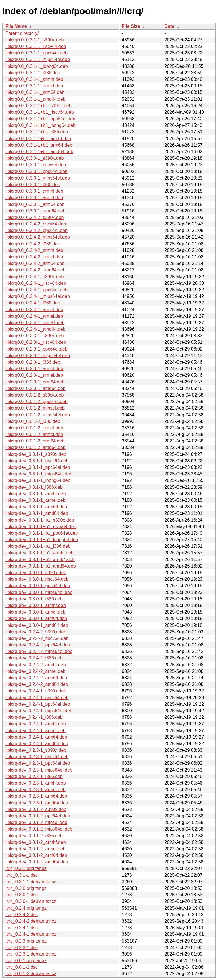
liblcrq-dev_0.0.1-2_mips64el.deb (39, 829)
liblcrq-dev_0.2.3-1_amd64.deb (37, 803)
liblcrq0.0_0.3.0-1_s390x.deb (34, 158)
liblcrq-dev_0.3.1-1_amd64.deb (37, 513)
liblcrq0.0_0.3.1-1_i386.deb (33, 73)
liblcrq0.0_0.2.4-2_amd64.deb (35, 270)
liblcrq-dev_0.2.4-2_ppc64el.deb (38, 645)
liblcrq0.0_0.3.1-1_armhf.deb (34, 79)
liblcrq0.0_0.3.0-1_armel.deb (34, 198)
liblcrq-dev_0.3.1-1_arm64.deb (36, 507)
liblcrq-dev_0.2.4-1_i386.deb (34, 717)
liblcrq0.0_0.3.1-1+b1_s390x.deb (38, 106)
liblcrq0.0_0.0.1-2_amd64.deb (35, 447)
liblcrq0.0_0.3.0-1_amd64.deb (35, 211)
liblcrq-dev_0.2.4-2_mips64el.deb (39, 651)
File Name (16, 26)
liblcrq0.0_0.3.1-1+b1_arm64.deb (39, 145)
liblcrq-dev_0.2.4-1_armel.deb (35, 731)
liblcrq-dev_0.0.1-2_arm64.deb (36, 855)
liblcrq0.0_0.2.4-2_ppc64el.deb (36, 230)
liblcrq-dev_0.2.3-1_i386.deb (34, 776)
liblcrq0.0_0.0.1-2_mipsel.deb (35, 408)
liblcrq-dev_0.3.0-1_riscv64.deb (37, 579)
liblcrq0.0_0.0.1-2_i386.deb (33, 421)
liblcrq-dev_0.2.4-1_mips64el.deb (39, 711)
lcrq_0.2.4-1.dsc (22, 928)
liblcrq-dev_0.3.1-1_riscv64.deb (37, 461)
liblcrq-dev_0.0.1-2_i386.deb (34, 836)
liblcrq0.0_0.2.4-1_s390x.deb (34, 277)
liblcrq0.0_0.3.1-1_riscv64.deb (36, 46)
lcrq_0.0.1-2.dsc (22, 967)
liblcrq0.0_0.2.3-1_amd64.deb (35, 388)
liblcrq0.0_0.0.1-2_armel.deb (34, 434)
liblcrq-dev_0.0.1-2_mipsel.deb (36, 822)
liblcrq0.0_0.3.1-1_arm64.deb (35, 92)
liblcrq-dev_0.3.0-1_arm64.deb (36, 618)
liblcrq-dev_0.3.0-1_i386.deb (34, 599)
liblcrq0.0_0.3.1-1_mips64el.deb (38, 59)
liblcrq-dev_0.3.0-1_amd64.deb (37, 625)
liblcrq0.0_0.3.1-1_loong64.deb (37, 66)
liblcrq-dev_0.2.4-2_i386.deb (34, 658)
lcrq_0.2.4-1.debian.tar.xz (31, 934)
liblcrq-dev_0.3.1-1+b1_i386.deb (38, 546)
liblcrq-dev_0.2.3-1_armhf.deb (36, 783)
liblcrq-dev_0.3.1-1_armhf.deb (36, 494)
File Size (131, 26)
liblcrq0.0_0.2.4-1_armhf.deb (34, 310)
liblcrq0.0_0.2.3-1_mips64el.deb (38, 356)
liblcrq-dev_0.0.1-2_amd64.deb (37, 862)
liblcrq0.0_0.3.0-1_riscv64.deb (36, 165)
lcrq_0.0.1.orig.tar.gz (26, 961)
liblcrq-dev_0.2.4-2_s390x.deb (36, 632)
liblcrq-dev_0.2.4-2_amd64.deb (37, 684)
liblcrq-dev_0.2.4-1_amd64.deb (37, 744)
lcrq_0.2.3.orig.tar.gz (26, 941)
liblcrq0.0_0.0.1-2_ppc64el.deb (36, 402)
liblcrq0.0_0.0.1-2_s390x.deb (34, 395)
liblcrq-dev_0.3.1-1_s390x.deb (36, 454)
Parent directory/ (22, 33)
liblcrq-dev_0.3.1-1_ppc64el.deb (38, 467)
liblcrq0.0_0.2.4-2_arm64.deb (35, 263)
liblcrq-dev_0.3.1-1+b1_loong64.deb (42, 540)
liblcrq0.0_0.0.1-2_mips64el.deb (38, 415)
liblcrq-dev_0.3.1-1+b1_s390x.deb (40, 520)
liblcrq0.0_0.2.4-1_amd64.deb (35, 329)
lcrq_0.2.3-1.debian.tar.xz (31, 954)
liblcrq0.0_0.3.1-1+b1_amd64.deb (39, 152)
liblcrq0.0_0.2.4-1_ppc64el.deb (36, 290)
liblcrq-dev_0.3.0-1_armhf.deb (36, 605)
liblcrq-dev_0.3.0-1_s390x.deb (36, 573)
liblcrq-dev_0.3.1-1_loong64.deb (38, 480)
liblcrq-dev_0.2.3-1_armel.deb (35, 790)
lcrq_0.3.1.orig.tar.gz (26, 868)
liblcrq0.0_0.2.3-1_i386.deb (33, 362)
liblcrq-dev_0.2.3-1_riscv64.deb (37, 757)
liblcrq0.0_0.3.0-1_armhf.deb (34, 191)
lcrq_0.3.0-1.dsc (22, 895)
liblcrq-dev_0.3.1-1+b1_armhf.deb (39, 553)
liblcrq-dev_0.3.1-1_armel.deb (35, 500)
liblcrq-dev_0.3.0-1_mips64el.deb (39, 592)
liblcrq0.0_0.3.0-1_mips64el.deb (38, 178)
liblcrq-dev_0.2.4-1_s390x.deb (36, 691)
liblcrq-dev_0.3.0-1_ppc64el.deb (38, 586)
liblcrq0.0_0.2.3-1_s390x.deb (34, 336)
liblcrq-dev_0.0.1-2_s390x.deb (36, 809)
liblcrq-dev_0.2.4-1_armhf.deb (36, 724)
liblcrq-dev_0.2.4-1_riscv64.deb (37, 698)
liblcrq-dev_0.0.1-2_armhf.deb (36, 842)
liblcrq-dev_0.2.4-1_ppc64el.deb (38, 704)
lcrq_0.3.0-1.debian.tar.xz (31, 901)
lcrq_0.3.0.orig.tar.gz (26, 888)
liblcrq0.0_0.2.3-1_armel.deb (34, 375)
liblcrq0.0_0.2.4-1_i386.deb (33, 303)
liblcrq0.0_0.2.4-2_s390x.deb (34, 217)
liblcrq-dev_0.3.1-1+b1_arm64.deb (40, 559)
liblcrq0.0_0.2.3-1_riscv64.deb (36, 342)
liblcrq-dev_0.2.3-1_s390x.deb (36, 750)
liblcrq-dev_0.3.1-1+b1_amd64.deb (41, 566)
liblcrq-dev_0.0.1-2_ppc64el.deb (38, 816)
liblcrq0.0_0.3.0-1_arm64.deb (35, 204)
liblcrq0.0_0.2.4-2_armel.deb (34, 257)
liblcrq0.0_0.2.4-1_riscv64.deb (36, 283)
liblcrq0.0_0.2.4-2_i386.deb (33, 244)
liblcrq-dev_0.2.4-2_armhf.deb (36, 665)
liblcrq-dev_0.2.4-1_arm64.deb (36, 737)
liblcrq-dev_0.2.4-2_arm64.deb (36, 678)
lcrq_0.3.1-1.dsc (22, 875)
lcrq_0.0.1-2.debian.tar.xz (31, 974)
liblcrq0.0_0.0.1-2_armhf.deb (34, 428)
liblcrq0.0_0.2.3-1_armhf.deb (34, 369)
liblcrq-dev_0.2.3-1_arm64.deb (36, 796)
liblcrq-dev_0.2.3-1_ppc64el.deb (38, 763)
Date (169, 26)
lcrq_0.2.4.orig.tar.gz (26, 908)
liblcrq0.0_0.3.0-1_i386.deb (33, 185)
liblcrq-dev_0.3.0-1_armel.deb (35, 612)
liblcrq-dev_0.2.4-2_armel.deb (35, 671)
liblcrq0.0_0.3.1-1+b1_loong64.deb (40, 125)
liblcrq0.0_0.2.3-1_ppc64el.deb (36, 349)
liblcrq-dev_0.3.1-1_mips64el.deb (39, 474)
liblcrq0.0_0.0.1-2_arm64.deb (35, 441)
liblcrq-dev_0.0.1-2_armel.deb (35, 849)
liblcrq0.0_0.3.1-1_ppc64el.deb (36, 53)
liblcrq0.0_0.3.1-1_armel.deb (34, 86)
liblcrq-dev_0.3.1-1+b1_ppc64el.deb (42, 533)
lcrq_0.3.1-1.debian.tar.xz (31, 882)
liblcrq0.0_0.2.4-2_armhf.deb (34, 250)
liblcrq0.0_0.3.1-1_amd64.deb (35, 99)
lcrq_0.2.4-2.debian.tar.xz (31, 921)
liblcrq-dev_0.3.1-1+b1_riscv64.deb (41, 527)
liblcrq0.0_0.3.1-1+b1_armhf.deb (38, 139)
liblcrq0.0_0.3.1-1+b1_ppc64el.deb (40, 119)
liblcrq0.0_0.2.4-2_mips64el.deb (38, 237)
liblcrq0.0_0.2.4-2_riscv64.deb (36, 224)
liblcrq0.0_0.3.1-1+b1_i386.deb (37, 132)
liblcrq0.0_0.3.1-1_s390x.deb (34, 40)
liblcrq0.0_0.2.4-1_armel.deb (34, 316)
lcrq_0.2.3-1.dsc (22, 948)
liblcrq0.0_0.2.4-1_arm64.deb (35, 323)
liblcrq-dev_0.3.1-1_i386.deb (34, 487)
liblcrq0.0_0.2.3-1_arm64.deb (35, 382)
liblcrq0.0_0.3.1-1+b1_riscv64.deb (40, 112)
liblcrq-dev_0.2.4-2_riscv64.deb (37, 638)
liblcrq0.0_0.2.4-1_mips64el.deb (38, 296)
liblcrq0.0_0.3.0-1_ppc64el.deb (36, 171)
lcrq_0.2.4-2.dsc (22, 915)
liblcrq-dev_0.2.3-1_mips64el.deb (39, 770)
